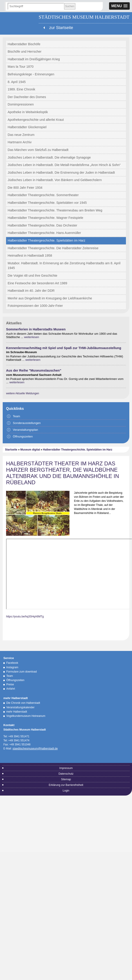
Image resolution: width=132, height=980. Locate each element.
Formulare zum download (21, 672)
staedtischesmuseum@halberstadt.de (35, 749)
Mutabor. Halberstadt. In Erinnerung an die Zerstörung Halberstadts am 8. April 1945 (64, 266)
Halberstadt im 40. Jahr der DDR (31, 291)
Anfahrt (11, 689)
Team (16, 416)
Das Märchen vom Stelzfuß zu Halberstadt (38, 150)
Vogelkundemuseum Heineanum (26, 716)
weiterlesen (32, 337)
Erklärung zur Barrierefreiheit (66, 785)
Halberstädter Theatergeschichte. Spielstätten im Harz (46, 240)
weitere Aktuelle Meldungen (23, 393)
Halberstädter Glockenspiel (27, 127)
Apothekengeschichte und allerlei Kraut (36, 120)
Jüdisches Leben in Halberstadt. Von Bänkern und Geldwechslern (55, 180)
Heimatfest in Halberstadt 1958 (30, 256)
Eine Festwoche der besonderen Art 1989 (37, 283)
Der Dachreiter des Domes (27, 97)
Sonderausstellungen (27, 423)
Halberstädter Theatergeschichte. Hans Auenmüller (44, 233)
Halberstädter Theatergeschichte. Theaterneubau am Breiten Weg (55, 210)
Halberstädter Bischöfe (24, 44)
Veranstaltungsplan (25, 430)
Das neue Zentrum (21, 135)
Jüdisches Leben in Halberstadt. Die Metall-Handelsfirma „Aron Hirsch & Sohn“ (64, 165)
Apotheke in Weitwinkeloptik (28, 112)
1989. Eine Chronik (21, 89)
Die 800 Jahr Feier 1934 (25, 188)
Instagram (12, 667)
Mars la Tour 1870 (21, 67)
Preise (10, 684)
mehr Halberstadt (17, 712)
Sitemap (66, 779)
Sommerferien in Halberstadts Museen (36, 329)
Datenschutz (66, 774)
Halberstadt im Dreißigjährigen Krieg (34, 59)
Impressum (66, 768)
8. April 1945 (17, 82)
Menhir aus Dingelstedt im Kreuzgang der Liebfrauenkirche (50, 298)
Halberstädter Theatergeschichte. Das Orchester (42, 225)
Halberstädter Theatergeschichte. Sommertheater (43, 195)
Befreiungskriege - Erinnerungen (31, 74)
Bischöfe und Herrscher (25, 52)
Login (66, 791)
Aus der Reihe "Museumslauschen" (34, 370)
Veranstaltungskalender (20, 707)
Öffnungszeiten (23, 436)
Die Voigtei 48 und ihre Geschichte (32, 276)
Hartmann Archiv (20, 142)
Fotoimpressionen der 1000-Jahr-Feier (35, 306)
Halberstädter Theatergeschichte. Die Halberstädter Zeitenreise (53, 248)
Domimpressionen (21, 104)
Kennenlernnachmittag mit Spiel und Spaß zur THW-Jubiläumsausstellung (64, 348)
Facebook (12, 663)
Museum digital (30, 450)
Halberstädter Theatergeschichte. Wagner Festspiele (45, 218)
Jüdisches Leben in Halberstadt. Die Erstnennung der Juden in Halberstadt (61, 173)
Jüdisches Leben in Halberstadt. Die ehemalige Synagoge (49, 157)
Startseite (11, 450)
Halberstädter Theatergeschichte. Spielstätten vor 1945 (47, 203)
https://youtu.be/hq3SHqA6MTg (25, 617)
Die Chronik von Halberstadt (23, 703)
